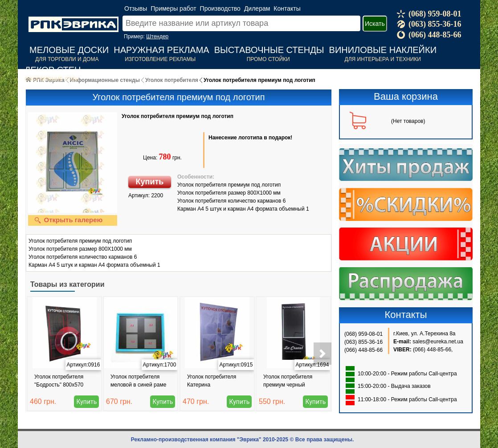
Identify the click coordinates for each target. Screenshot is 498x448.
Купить (150, 182)
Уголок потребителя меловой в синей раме (138, 381)
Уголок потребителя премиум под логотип (178, 116)
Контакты (287, 8)
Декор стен (53, 70)
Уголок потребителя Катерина (212, 381)
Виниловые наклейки (383, 50)
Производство (220, 8)
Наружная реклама (161, 50)
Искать (375, 24)
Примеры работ (173, 8)
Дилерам (257, 8)
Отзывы (136, 8)
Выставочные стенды (269, 50)
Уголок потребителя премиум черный (288, 381)
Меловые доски (69, 50)
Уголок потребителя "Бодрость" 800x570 (59, 381)
